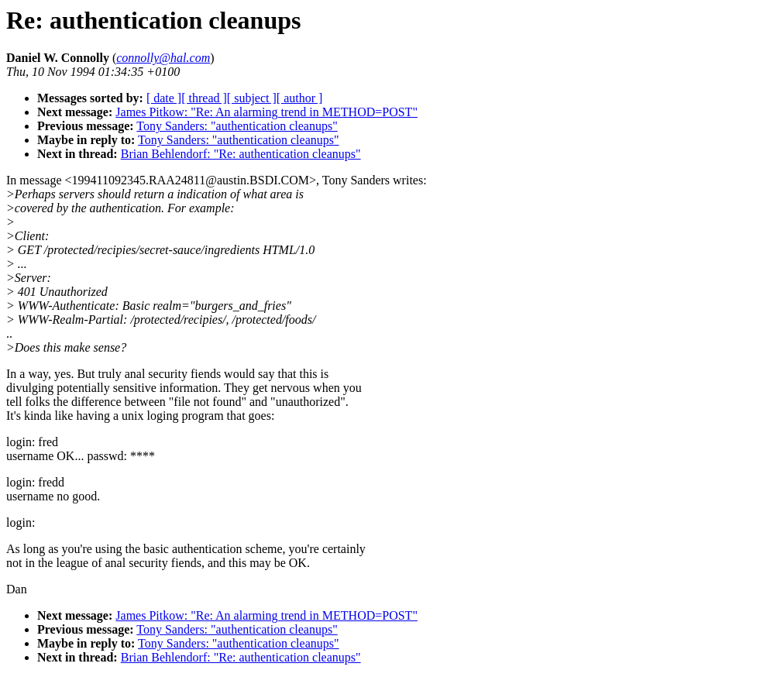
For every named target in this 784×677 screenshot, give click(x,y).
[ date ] (164, 98)
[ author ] (300, 98)
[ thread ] (204, 98)
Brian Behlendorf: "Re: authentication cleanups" (241, 154)
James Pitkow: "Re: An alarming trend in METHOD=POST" (266, 112)
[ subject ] (252, 98)
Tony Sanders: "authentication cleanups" (237, 126)
